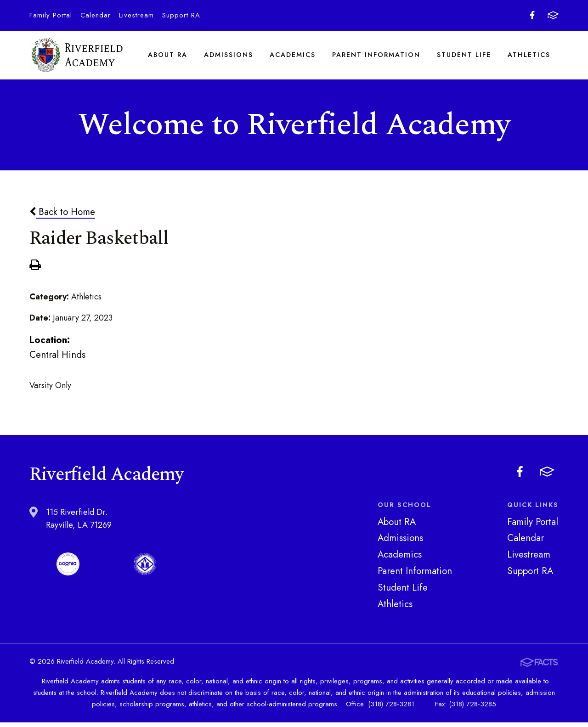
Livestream (136, 15)
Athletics (529, 57)
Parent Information (377, 57)
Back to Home (62, 216)
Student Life (464, 57)
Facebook (532, 15)
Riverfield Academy (76, 57)
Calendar (96, 15)
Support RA (181, 15)
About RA (168, 57)
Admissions (229, 57)
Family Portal (51, 15)
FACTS (553, 15)
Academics (293, 57)
